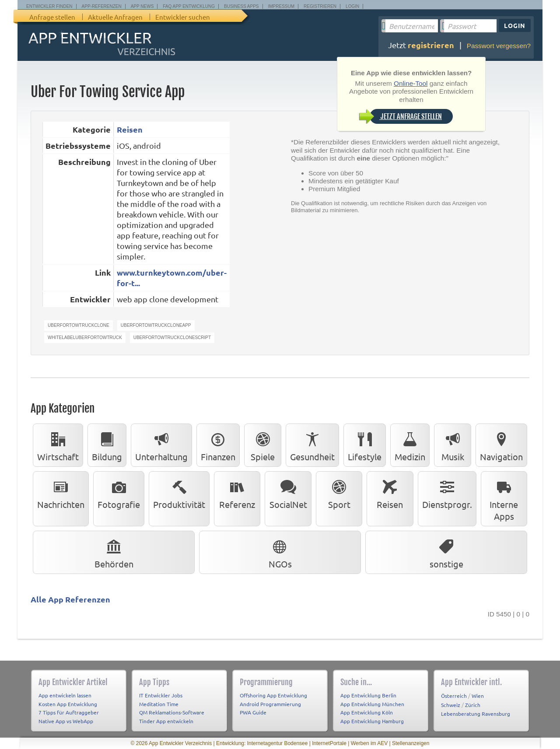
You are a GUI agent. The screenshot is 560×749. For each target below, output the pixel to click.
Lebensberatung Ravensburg (476, 714)
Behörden (114, 552)
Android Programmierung (270, 704)
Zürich (473, 705)
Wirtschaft (58, 445)
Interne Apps (504, 499)
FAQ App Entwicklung (189, 6)
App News (142, 6)
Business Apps (241, 6)
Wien (478, 696)
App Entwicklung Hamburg (372, 721)
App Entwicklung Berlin (368, 695)
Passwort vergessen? (499, 46)
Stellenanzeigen (411, 743)
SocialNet (288, 493)
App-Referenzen (102, 6)
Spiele (263, 445)
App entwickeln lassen (65, 695)
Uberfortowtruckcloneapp (156, 325)
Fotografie (119, 493)
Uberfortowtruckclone (79, 325)
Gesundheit (312, 445)
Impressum (282, 6)
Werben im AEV (369, 743)
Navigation (501, 445)
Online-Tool (411, 83)
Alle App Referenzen (70, 599)
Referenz (237, 493)
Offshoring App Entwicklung (273, 695)
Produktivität (179, 493)
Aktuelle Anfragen (115, 17)
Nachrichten (61, 493)
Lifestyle (365, 445)
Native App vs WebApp (66, 721)
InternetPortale (329, 743)
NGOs (280, 552)
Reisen (130, 129)
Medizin (410, 445)
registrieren (431, 45)
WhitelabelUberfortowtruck (85, 338)
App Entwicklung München (372, 704)
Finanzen (218, 445)
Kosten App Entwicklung (68, 704)
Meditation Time (159, 704)
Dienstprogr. (447, 493)
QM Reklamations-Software (172, 712)
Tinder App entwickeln (166, 721)
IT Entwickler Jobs (161, 695)
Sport (339, 493)
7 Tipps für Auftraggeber (69, 712)
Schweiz (451, 705)
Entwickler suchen (183, 17)
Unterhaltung (161, 445)
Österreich (454, 696)
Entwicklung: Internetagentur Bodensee (262, 743)
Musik (453, 445)
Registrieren (320, 6)
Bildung (107, 445)
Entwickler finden (49, 6)
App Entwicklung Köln (367, 712)
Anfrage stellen (52, 17)
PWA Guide (253, 712)
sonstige (446, 552)
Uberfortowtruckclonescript (172, 338)
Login (352, 6)
